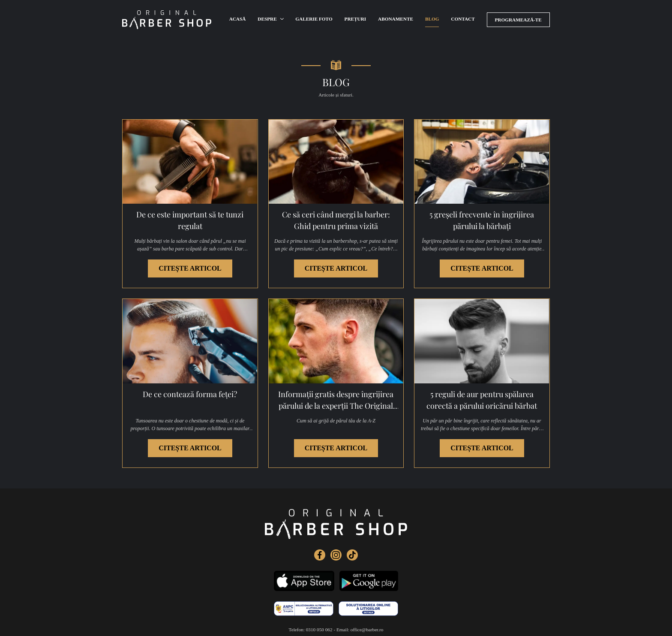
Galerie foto (314, 20)
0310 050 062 (319, 618)
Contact (466, 20)
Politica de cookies (364, 628)
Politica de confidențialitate (316, 628)
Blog (435, 20)
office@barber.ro (367, 618)
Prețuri (356, 20)
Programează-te (520, 19)
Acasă (238, 20)
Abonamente (397, 20)
